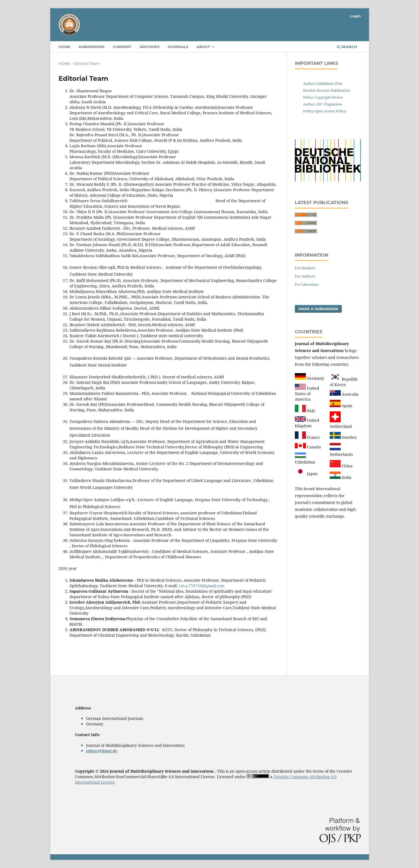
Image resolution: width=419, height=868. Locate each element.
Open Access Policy (330, 111)
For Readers (305, 268)
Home (64, 47)
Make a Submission (318, 309)
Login (355, 16)
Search (347, 47)
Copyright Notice (329, 97)
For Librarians (307, 284)
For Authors (305, 276)
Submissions (91, 47)
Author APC (313, 104)
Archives (149, 47)
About (204, 47)
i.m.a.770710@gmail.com (202, 586)
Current (122, 47)
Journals (178, 47)
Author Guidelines (318, 84)
